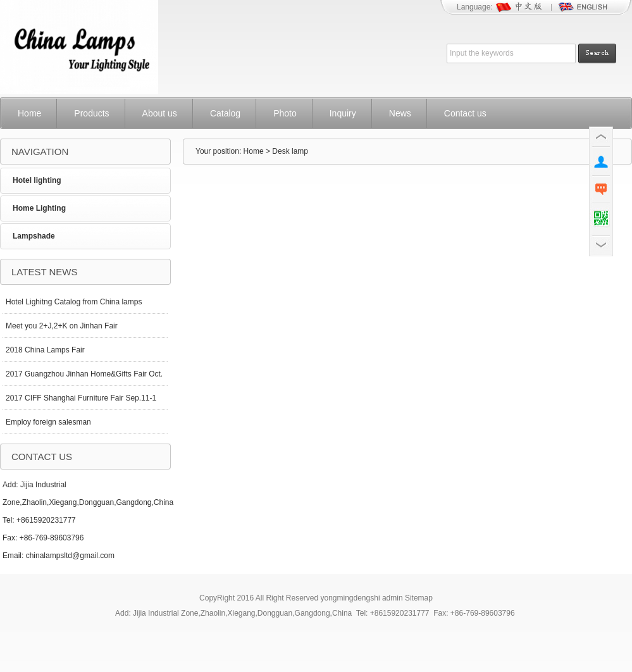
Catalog (225, 113)
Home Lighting (39, 208)
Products (91, 113)
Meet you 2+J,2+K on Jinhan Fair (62, 326)
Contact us (465, 113)
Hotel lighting (37, 180)
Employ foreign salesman (48, 422)
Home (29, 113)
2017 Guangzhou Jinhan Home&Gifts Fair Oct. (84, 374)
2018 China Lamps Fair (45, 350)
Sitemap (419, 598)
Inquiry (343, 113)
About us (160, 113)
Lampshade (34, 236)
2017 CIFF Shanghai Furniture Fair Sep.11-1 (81, 398)
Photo (285, 113)
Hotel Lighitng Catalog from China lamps (74, 302)
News (400, 113)
